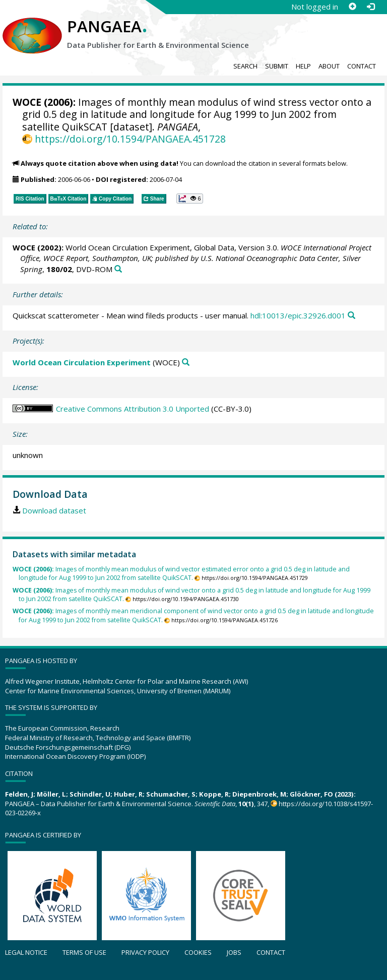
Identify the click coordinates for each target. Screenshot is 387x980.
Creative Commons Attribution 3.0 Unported (133, 409)
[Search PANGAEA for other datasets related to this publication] (118, 269)
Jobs (234, 952)
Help (303, 66)
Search (245, 66)
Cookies (198, 952)
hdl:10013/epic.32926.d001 (298, 315)
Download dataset (54, 510)
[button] (190, 199)
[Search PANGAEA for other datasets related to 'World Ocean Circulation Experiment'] (186, 363)
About (329, 66)
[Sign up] (352, 7)
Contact (362, 66)
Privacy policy (145, 952)
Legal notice (26, 952)
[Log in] (370, 7)
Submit (277, 66)
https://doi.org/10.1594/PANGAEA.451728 (130, 139)
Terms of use (84, 952)
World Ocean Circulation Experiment (82, 362)
